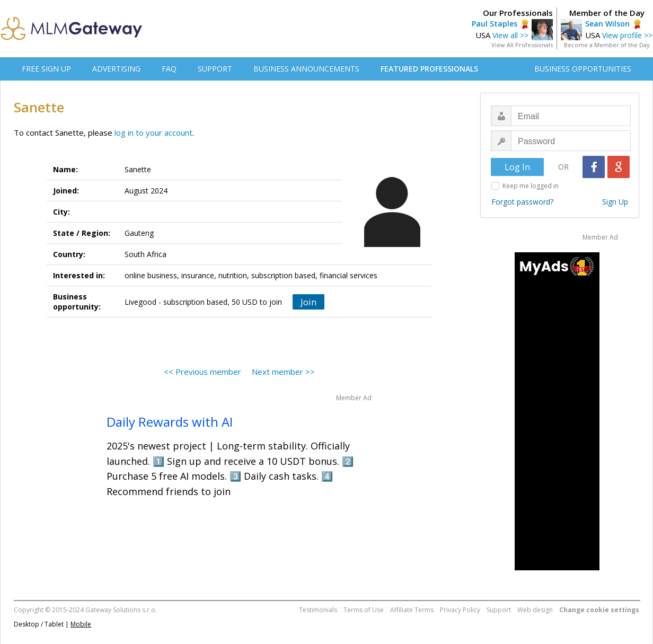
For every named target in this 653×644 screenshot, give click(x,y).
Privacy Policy (460, 610)
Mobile (81, 624)
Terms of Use (364, 610)
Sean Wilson (607, 24)
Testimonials (318, 610)
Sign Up (615, 202)
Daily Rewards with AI (170, 422)
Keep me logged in (531, 186)
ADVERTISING (116, 69)
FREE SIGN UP (46, 69)
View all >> (510, 35)
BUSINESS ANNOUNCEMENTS (306, 69)
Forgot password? (522, 202)
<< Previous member (202, 372)
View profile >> (627, 35)
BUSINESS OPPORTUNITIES (583, 69)
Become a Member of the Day (607, 45)
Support (499, 610)
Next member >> (283, 372)
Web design (535, 610)
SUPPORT (215, 69)
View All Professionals (522, 45)
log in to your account (153, 133)
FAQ (169, 69)
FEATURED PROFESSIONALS (429, 69)
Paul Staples (495, 24)
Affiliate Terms (412, 610)
